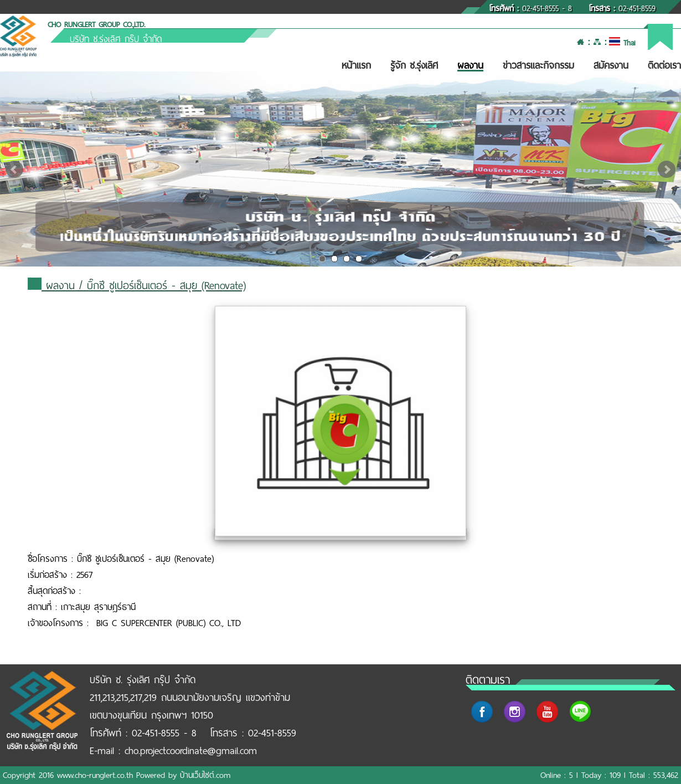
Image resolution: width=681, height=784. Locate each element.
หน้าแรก (356, 65)
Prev (14, 170)
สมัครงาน (611, 65)
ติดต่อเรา (664, 65)
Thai (622, 43)
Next (667, 170)
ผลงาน (470, 65)
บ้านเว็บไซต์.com (205, 775)
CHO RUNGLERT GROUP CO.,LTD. (96, 25)
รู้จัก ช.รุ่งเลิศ (414, 65)
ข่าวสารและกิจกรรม (538, 65)
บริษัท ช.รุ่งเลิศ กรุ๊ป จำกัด (116, 39)
